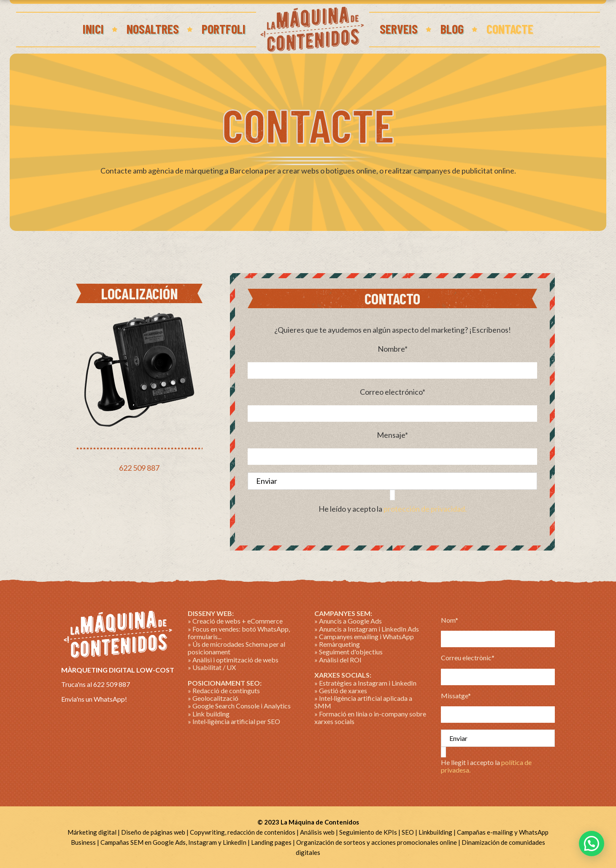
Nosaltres (153, 29)
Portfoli (224, 29)
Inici (93, 29)
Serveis (399, 29)
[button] (592, 844)
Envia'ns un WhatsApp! (94, 699)
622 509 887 (139, 468)
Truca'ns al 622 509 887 (96, 684)
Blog (452, 29)
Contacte (510, 29)
